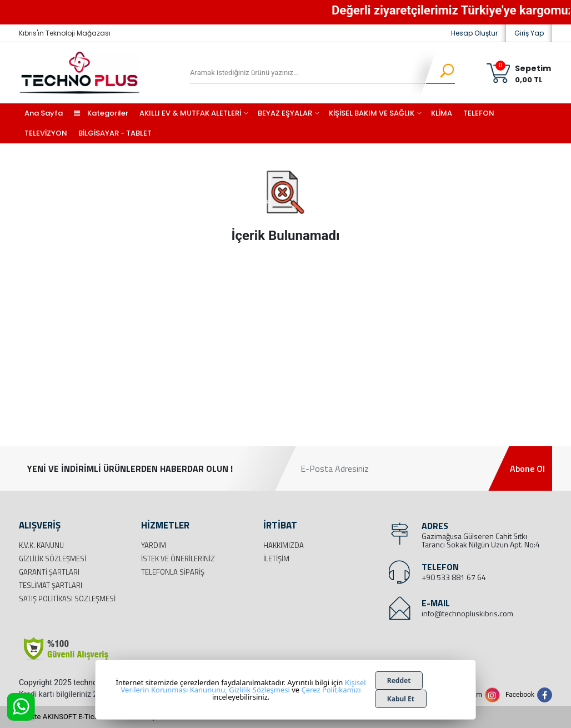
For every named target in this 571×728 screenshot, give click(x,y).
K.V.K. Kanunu (41, 545)
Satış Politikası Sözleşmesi (67, 599)
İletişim (276, 559)
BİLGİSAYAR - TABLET (115, 133)
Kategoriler (101, 113)
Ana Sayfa (44, 113)
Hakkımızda (284, 545)
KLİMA (442, 113)
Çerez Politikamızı (331, 690)
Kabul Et (401, 699)
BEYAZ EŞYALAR (285, 113)
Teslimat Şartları (51, 585)
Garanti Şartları (49, 572)
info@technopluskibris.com (467, 613)
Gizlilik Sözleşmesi (52, 559)
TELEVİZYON (46, 133)
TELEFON (479, 113)
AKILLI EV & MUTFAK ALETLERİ (190, 113)
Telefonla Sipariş (173, 572)
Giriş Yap (529, 33)
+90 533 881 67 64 (454, 577)
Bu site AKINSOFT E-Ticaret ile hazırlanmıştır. (91, 717)
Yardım (154, 545)
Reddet (399, 680)
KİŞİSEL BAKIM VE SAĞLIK (372, 113)
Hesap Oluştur (474, 33)
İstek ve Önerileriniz (178, 559)
